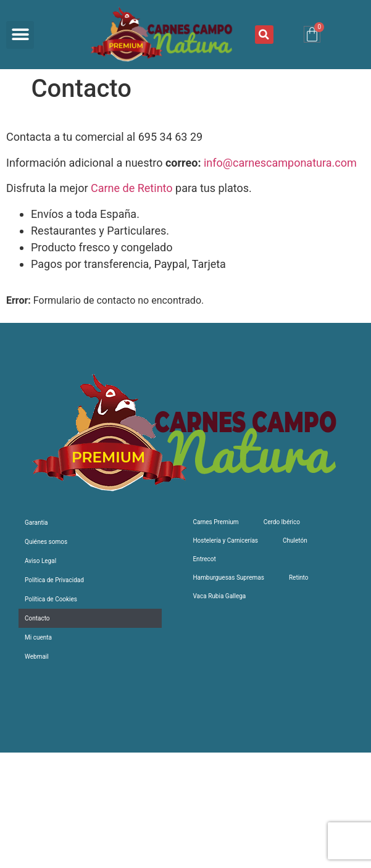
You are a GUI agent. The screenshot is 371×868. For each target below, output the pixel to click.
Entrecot (204, 559)
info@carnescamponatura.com (280, 163)
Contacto (37, 618)
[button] (20, 35)
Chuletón (295, 540)
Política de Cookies (51, 599)
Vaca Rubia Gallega (219, 596)
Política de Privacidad (54, 580)
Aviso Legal (40, 561)
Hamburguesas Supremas (228, 578)
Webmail (37, 657)
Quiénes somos (46, 542)
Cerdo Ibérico (282, 522)
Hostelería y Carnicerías (225, 540)
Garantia (36, 523)
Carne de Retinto (132, 188)
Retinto (299, 578)
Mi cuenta (38, 637)
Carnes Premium (215, 522)
